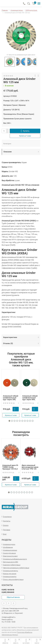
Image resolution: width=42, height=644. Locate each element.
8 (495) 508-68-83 (8, 592)
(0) (9, 403)
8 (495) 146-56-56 (8, 590)
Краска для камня (10, 574)
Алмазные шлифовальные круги (15, 559)
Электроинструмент (10, 556)
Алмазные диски (9, 544)
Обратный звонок (13, 597)
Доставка (7, 530)
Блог (5, 534)
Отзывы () (8, 343)
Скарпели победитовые (12, 565)
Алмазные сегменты (11, 571)
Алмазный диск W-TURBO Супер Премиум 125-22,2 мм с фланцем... (10, 468)
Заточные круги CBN (11, 562)
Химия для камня (9, 553)
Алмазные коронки (10, 550)
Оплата (6, 525)
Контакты (7, 521)
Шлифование (8, 547)
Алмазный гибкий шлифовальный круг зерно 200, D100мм (11, 399)
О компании (7, 517)
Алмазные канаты (10, 577)
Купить (26, 131)
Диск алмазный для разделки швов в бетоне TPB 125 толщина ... (30, 468)
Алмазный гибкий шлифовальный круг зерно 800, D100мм (30, 399)
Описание (8, 152)
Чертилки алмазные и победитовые (16, 568)
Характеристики (10, 337)
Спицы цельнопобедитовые (13, 579)
